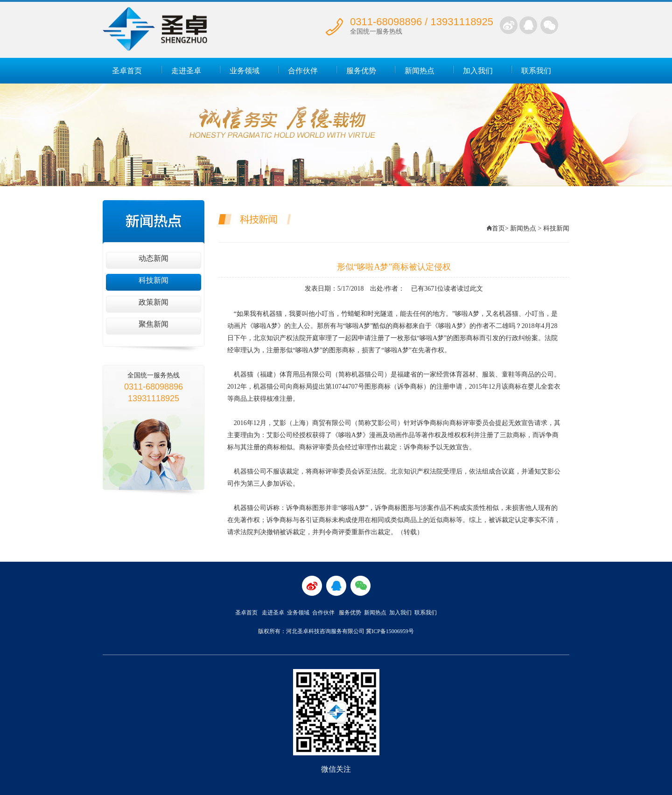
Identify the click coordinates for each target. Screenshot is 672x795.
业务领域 (245, 71)
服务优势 (361, 71)
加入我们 (478, 71)
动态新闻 (154, 258)
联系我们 (536, 71)
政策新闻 (154, 302)
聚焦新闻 (154, 324)
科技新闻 (154, 280)
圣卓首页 (127, 71)
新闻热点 (420, 71)
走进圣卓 (186, 71)
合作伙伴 (303, 71)
